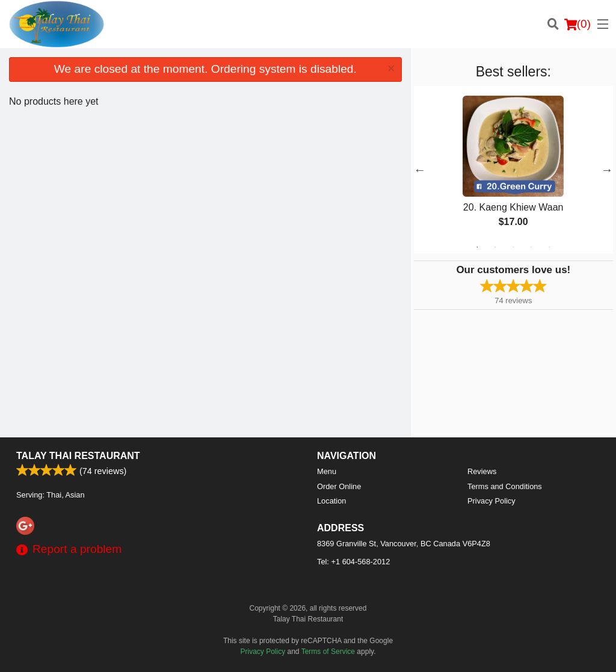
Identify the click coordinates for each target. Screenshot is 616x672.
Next (607, 170)
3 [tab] (513, 247)
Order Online (339, 486)
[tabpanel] (513, 170)
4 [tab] (531, 247)
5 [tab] (549, 247)
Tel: (353, 562)
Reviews (482, 471)
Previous (420, 170)
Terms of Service (328, 652)
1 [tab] (477, 247)
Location (331, 501)
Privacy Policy (491, 501)
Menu (327, 471)
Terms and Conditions (505, 486)
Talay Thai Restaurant (78, 456)
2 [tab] (495, 247)
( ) (577, 24)
